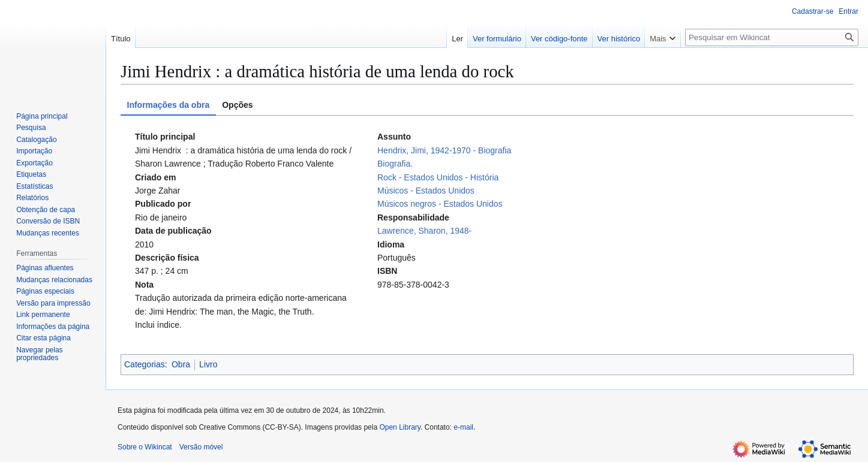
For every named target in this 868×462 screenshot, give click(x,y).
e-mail (463, 427)
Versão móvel (201, 447)
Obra (181, 364)
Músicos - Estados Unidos (426, 191)
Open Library (400, 427)
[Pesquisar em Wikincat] (772, 37)
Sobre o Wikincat (145, 447)
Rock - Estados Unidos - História (438, 177)
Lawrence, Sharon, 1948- (424, 231)
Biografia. (395, 164)
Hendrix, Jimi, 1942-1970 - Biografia (444, 150)
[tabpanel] (487, 231)
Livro (208, 364)
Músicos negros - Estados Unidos (440, 204)
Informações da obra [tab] (169, 105)
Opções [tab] (237, 105)
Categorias (145, 364)
